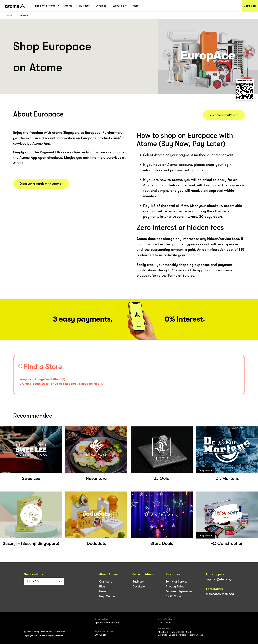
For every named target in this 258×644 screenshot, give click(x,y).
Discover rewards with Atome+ (41, 184)
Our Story (106, 582)
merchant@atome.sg (220, 594)
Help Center (107, 596)
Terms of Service (177, 582)
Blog (102, 586)
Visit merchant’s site (224, 115)
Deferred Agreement (179, 591)
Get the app (250, 6)
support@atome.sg (219, 579)
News (103, 591)
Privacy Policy (175, 586)
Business (84, 6)
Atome (9, 16)
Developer (101, 6)
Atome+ (69, 6)
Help (136, 6)
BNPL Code (173, 596)
